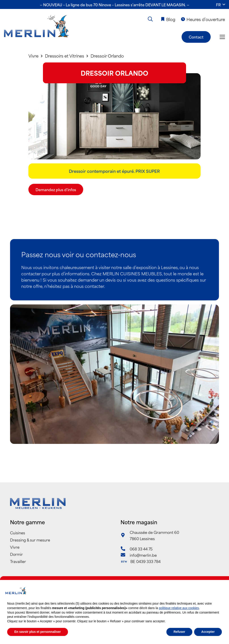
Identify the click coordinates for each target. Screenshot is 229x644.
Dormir (16, 554)
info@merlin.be (143, 555)
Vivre (15, 547)
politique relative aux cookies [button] (179, 608)
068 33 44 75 (141, 549)
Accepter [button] (208, 632)
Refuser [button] (179, 632)
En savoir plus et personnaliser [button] (38, 632)
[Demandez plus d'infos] (56, 189)
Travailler (18, 561)
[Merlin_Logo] (36, 26)
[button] (221, 4)
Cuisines (18, 533)
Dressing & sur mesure (30, 540)
